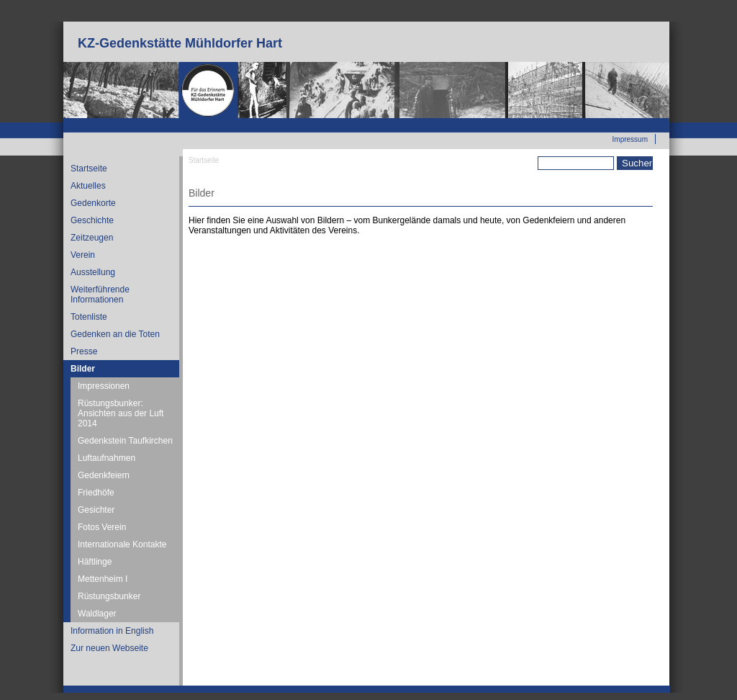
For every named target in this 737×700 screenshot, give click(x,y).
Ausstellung (93, 272)
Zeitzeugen (92, 238)
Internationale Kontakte (122, 544)
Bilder (83, 369)
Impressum (630, 139)
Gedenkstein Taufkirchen (125, 441)
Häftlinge (95, 562)
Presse (84, 351)
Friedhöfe (96, 493)
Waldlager (97, 614)
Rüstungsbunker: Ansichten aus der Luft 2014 (121, 413)
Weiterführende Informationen (100, 295)
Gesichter (96, 510)
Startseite (89, 169)
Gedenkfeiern (104, 475)
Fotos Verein (102, 527)
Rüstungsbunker (109, 596)
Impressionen (104, 386)
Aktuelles (88, 186)
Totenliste (89, 317)
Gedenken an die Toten (115, 334)
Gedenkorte (93, 203)
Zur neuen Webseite (615, 123)
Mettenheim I (103, 579)
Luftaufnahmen (107, 458)
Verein (83, 255)
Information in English (112, 631)
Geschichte (92, 220)
